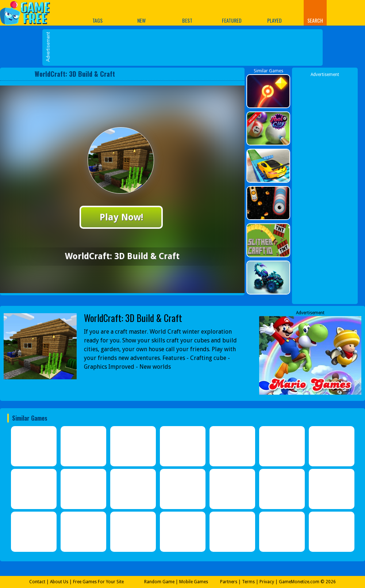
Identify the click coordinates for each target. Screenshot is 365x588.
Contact (37, 582)
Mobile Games (194, 582)
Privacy (267, 582)
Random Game (159, 582)
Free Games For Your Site (98, 582)
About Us (59, 582)
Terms (248, 582)
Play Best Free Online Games (29, 13)
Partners (229, 582)
